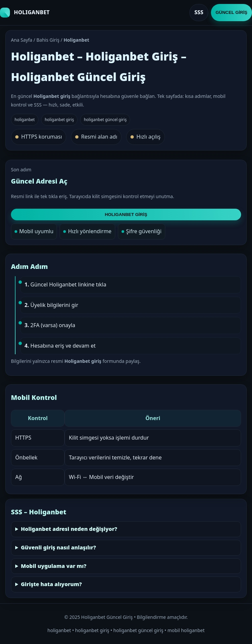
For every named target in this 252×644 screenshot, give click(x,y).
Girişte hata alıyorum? (51, 584)
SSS (199, 12)
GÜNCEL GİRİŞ (231, 12)
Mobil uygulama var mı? (54, 566)
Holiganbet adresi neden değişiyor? (69, 529)
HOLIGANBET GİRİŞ (126, 215)
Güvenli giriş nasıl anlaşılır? (58, 547)
